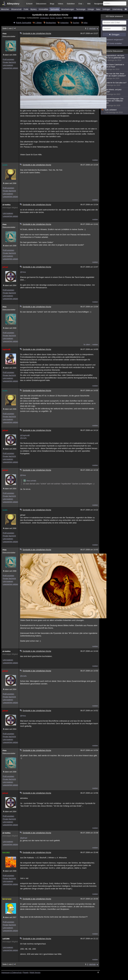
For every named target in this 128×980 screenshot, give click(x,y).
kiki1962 (6, 853)
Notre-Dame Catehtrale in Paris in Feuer (114, 67)
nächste (92, 28)
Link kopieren (8, 65)
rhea (4, 34)
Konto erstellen (116, 43)
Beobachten (51, 23)
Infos (85, 23)
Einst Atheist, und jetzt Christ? (114, 92)
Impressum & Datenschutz (12, 973)
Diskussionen (41, 4)
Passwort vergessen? (114, 40)
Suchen (76, 23)
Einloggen (116, 35)
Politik (26, 9)
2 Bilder (39, 23)
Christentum (45, 18)
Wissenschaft (16, 9)
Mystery (34, 9)
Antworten (65, 23)
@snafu (23, 438)
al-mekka (6, 205)
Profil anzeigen (8, 59)
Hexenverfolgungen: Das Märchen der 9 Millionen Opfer (114, 102)
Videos (61, 4)
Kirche (52, 18)
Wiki (89, 4)
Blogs (52, 4)
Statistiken (71, 4)
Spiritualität (55, 9)
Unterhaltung (117, 9)
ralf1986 (6, 939)
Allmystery (13, 4)
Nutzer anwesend (114, 16)
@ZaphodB (25, 435)
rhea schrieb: (30, 481)
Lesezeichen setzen (10, 68)
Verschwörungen (68, 9)
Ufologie (91, 9)
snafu (5, 165)
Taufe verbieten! (114, 111)
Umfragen (106, 9)
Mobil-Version (35, 973)
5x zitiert (87, 345)
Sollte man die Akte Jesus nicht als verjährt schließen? (114, 76)
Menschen (5, 9)
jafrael (5, 267)
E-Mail (81, 18)
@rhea (23, 272)
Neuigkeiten (99, 4)
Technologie (81, 9)
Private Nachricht (9, 62)
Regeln (26, 973)
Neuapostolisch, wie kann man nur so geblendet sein (114, 58)
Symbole (59, 18)
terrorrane (7, 899)
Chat (81, 4)
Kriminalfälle (44, 9)
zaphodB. (7, 349)
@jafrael (24, 838)
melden (95, 160)
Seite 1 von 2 (9, 28)
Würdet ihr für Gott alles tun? (114, 84)
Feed (75, 18)
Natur (98, 9)
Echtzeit (29, 4)
